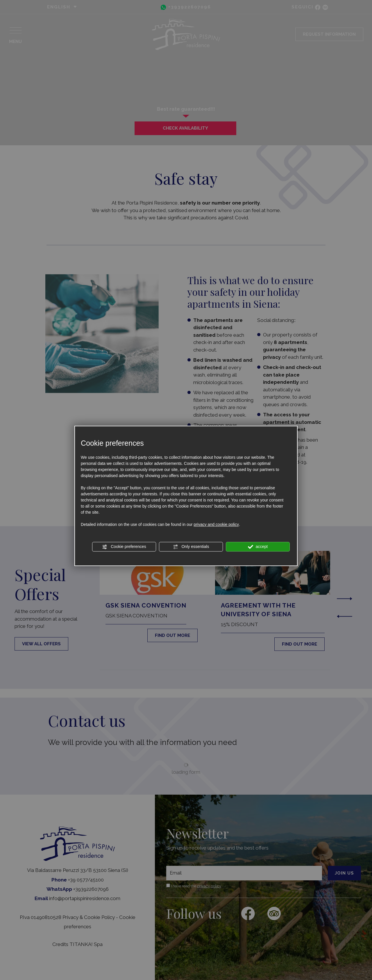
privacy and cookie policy (216, 524)
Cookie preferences (124, 547)
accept (258, 547)
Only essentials (191, 547)
